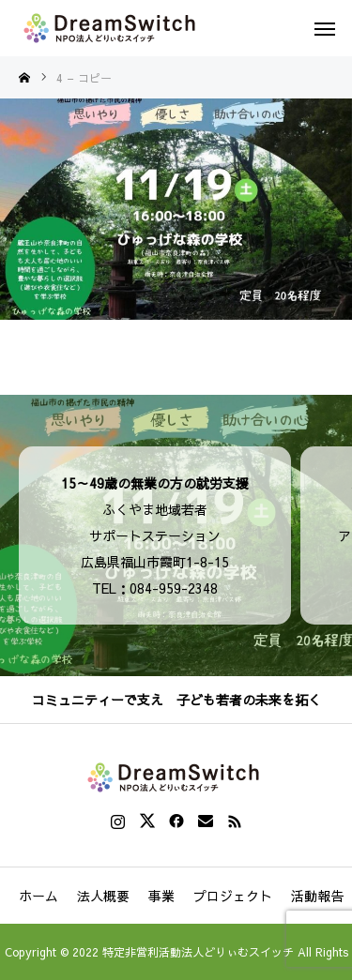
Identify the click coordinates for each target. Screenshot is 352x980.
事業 (161, 896)
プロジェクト (233, 896)
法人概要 (103, 896)
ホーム (38, 896)
